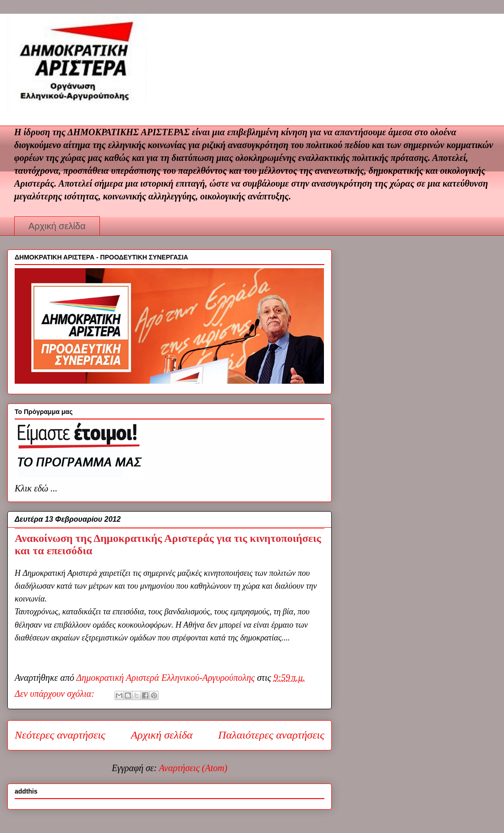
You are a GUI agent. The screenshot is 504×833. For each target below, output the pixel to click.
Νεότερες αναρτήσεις (60, 735)
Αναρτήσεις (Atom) (193, 768)
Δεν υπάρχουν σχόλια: (56, 694)
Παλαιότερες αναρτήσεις (271, 735)
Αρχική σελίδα (57, 226)
